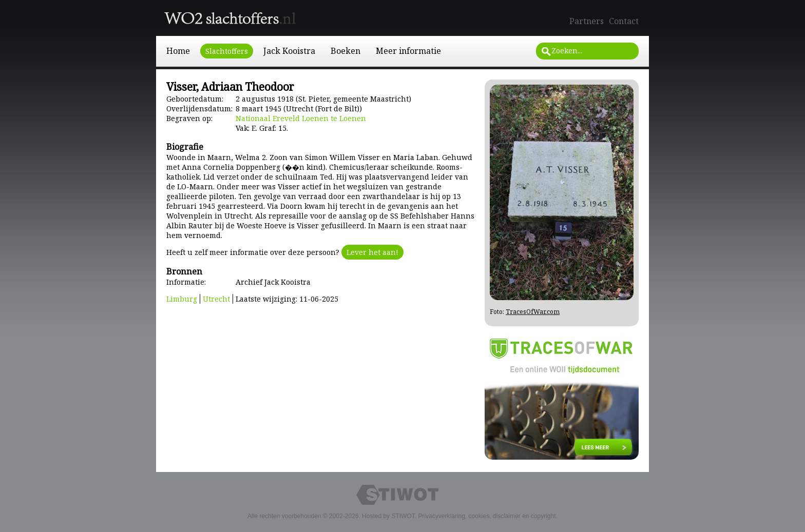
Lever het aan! (372, 252)
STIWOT (403, 516)
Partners (587, 21)
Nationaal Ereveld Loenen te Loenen (301, 118)
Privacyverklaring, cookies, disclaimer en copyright (487, 516)
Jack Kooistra (289, 51)
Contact (624, 21)
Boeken (346, 51)
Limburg (182, 299)
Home (178, 51)
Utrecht (216, 299)
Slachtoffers (227, 51)
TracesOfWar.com (533, 312)
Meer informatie (408, 51)
